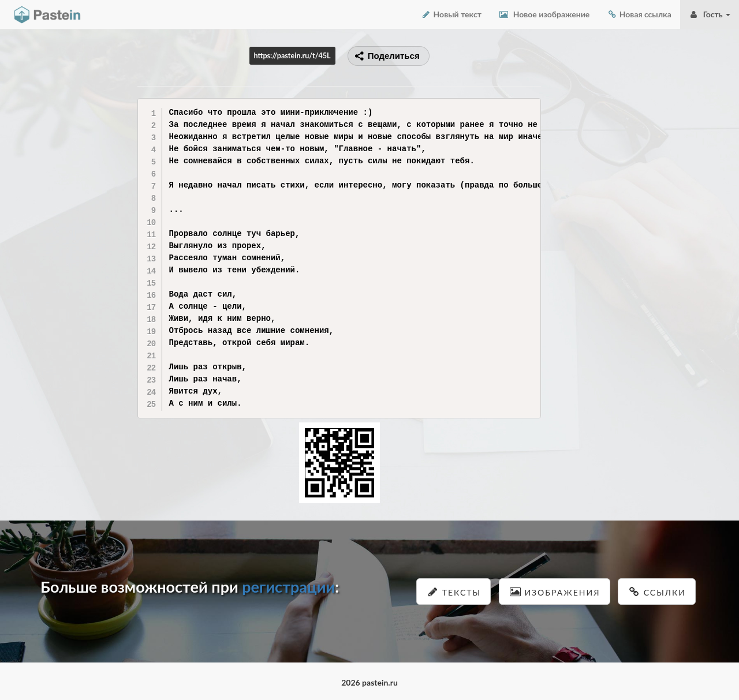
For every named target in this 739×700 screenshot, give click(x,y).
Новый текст (451, 14)
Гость (710, 14)
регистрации (288, 587)
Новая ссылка (639, 14)
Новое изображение (544, 14)
